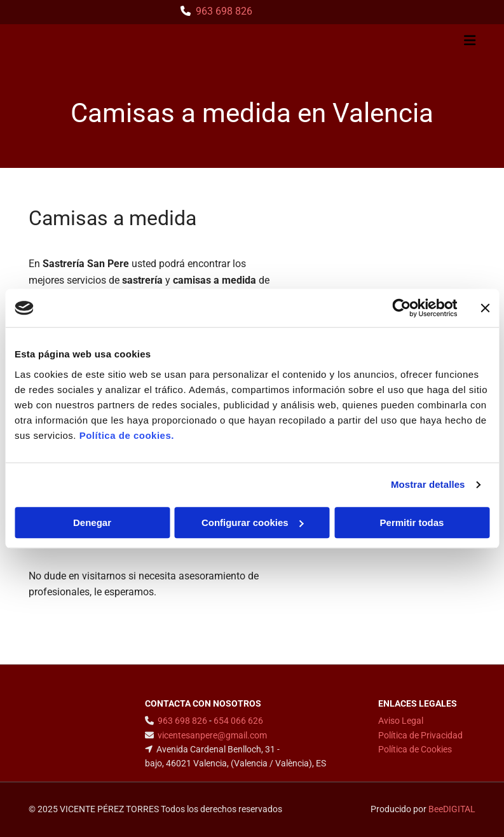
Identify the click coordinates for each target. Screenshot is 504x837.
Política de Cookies (415, 749)
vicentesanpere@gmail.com (212, 735)
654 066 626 (238, 721)
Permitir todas (412, 522)
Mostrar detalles (428, 484)
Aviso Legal (401, 721)
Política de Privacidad (420, 735)
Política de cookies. (127, 435)
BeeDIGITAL (452, 809)
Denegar (92, 522)
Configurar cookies (253, 522)
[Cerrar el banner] (485, 308)
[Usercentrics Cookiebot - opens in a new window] (401, 308)
